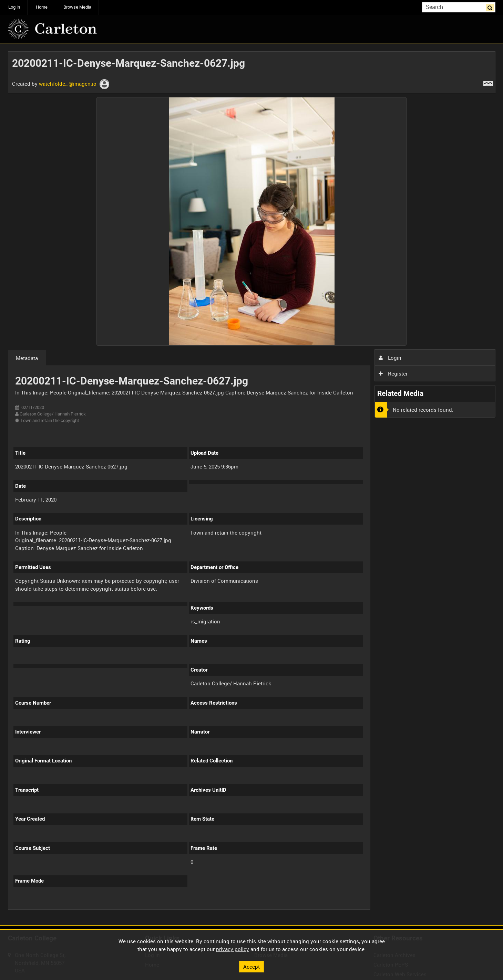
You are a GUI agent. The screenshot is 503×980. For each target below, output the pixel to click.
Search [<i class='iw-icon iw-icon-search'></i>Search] (491, 7)
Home (42, 7)
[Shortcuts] (488, 82)
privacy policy (233, 949)
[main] (252, 484)
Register (393, 373)
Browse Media (77, 7)
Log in (14, 7)
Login (390, 358)
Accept (251, 966)
